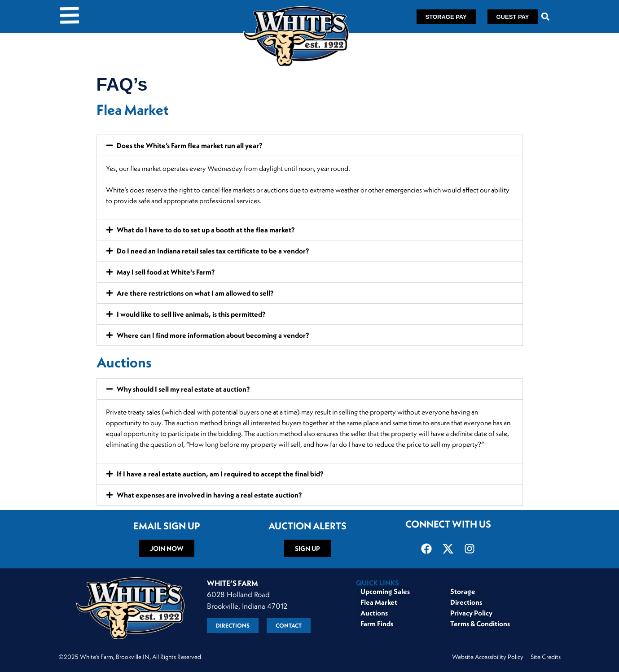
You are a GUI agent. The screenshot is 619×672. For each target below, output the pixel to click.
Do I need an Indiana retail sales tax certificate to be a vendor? (213, 251)
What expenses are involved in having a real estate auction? (209, 495)
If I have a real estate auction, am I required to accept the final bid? (220, 474)
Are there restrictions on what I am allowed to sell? (195, 293)
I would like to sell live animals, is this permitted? (191, 314)
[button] (545, 17)
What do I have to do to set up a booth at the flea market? (206, 230)
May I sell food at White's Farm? (166, 272)
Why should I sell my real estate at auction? (183, 389)
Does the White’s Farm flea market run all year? (189, 145)
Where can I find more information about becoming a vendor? (213, 335)
